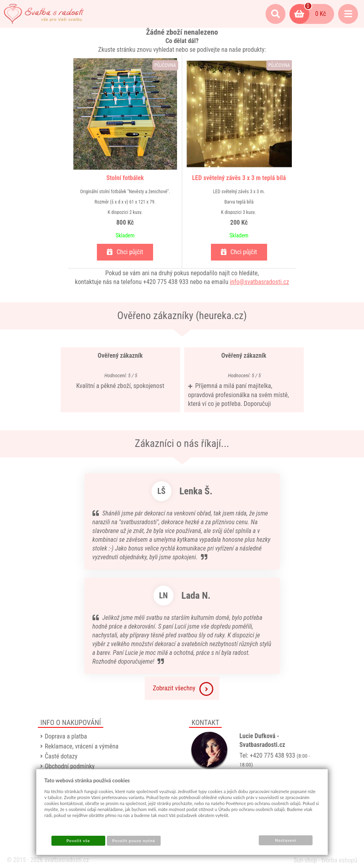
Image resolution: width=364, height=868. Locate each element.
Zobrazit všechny (183, 689)
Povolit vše (78, 841)
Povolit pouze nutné (134, 841)
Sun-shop (305, 860)
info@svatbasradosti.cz (259, 282)
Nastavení (286, 840)
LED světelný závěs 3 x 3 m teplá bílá (238, 178)
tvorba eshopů (339, 860)
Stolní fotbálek (126, 178)
